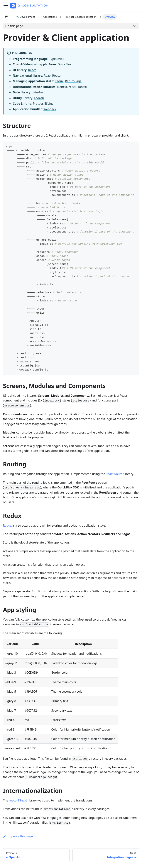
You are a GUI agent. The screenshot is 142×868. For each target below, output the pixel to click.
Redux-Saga (73, 81)
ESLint (49, 104)
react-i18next (78, 87)
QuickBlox (64, 64)
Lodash (39, 98)
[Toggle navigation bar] (6, 6)
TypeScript (56, 59)
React (32, 70)
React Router (53, 76)
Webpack (50, 109)
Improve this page (18, 836)
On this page (14, 26)
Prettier (38, 104)
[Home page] (6, 17)
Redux (59, 81)
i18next (62, 87)
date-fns (38, 92)
